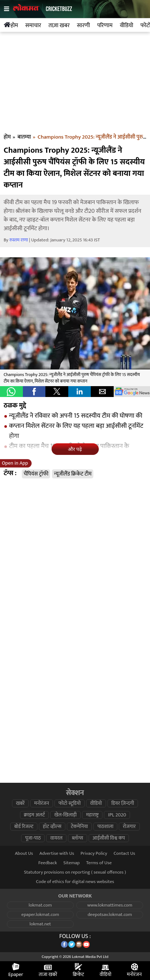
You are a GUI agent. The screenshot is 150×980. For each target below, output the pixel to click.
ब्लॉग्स (78, 838)
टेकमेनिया (79, 827)
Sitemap (71, 863)
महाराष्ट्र (92, 815)
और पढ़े (75, 449)
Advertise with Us (57, 854)
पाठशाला (105, 827)
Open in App (15, 463)
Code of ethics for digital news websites (75, 882)
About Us (24, 854)
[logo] (43, 15)
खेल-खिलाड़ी (65, 815)
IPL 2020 (117, 815)
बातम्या (24, 137)
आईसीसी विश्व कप (109, 838)
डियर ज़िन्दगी (123, 803)
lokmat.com (40, 905)
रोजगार (129, 827)
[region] (75, 84)
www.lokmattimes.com (110, 905)
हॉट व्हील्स (52, 827)
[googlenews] (132, 392)
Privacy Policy (94, 854)
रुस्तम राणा (19, 240)
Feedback (48, 863)
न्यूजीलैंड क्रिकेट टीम (73, 474)
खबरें (20, 803)
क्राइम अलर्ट (35, 815)
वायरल (56, 838)
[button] (11, 392)
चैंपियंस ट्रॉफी (36, 474)
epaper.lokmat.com (40, 915)
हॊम (7, 137)
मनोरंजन (42, 803)
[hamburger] (8, 9)
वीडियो (96, 803)
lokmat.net (40, 924)
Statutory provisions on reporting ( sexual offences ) (75, 872)
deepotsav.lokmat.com (110, 915)
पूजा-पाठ (33, 838)
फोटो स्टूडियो (70, 803)
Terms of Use (99, 863)
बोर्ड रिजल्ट (24, 827)
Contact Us (124, 854)
